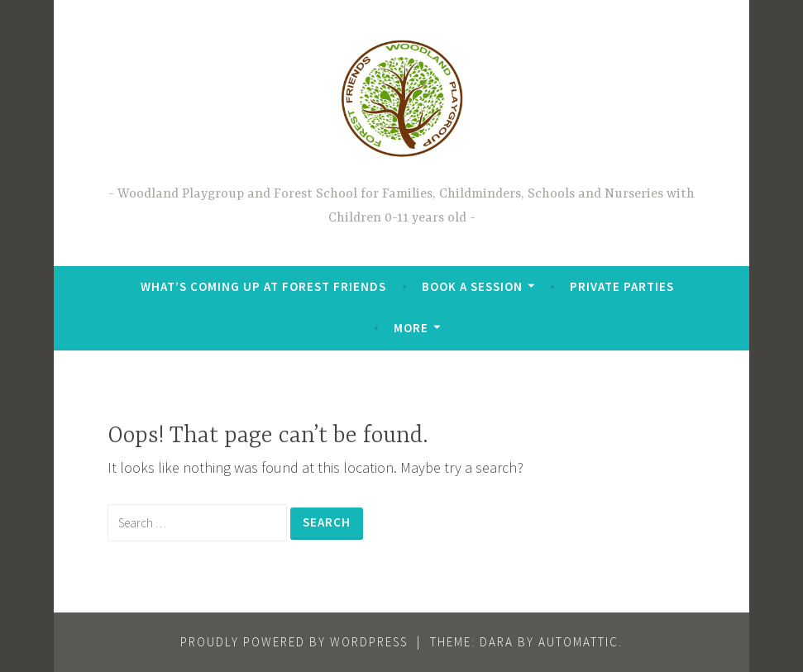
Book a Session (472, 286)
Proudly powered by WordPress (294, 642)
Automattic (578, 642)
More (411, 328)
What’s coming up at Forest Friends (263, 286)
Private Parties (622, 286)
